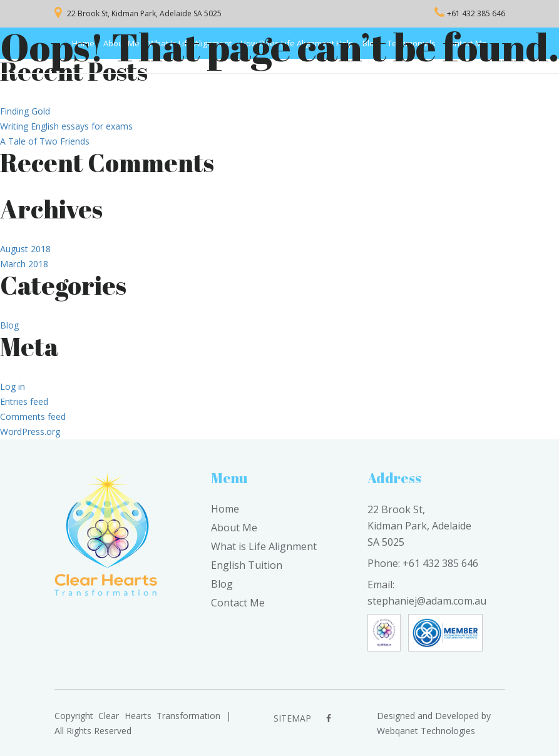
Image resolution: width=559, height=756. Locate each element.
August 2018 (25, 249)
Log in (13, 386)
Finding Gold (25, 111)
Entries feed (24, 401)
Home (225, 509)
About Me (234, 528)
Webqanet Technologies (426, 731)
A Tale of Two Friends (45, 141)
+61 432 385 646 (476, 13)
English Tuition (247, 565)
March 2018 (24, 264)
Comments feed (33, 416)
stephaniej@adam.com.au (427, 601)
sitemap (292, 718)
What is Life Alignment (264, 546)
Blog (9, 325)
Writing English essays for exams (66, 126)
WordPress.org (30, 432)
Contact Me (238, 603)
